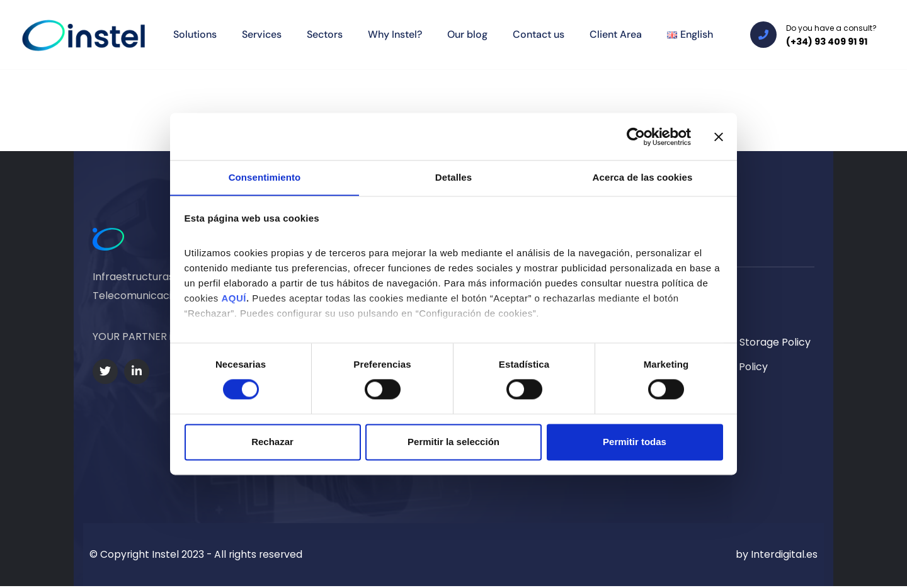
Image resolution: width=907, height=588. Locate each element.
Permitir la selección (453, 442)
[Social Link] (105, 371)
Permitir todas (635, 442)
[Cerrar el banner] (719, 136)
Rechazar (272, 442)
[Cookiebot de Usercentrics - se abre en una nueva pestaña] (636, 136)
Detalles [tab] (453, 177)
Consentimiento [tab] (265, 177)
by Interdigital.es (777, 556)
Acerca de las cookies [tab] (643, 177)
